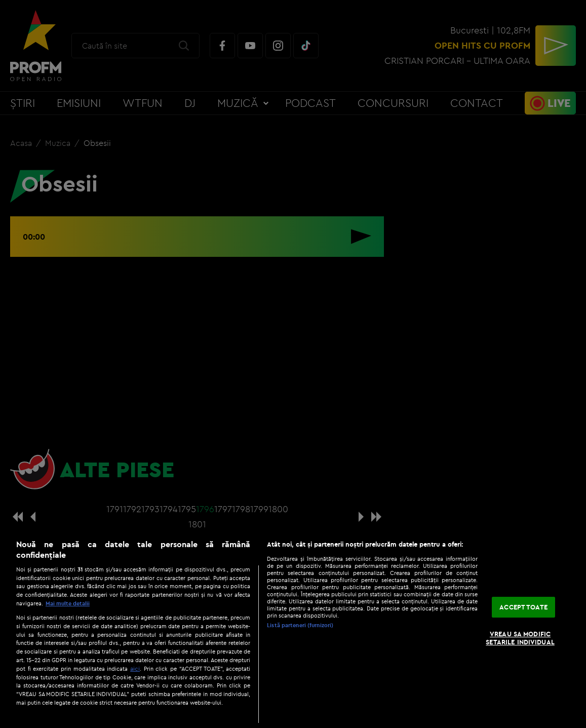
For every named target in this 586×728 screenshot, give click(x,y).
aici (135, 668)
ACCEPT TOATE (523, 607)
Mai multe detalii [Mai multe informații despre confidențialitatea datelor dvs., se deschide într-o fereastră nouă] (68, 603)
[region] (293, 628)
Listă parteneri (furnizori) (300, 625)
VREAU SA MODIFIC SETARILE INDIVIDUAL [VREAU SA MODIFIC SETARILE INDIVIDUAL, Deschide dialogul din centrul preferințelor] (520, 638)
